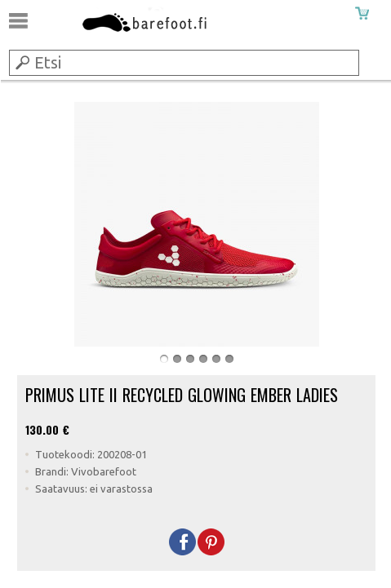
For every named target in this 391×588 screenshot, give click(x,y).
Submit (21, 62)
